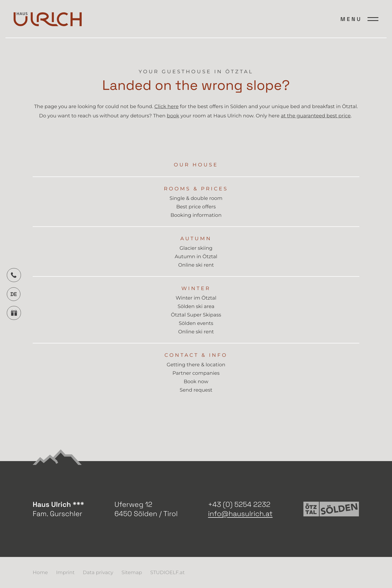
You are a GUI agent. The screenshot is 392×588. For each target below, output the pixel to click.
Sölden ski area (196, 307)
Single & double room (196, 198)
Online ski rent (196, 265)
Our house (196, 165)
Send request (196, 390)
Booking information (196, 215)
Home (40, 572)
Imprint (65, 572)
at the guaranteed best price (316, 116)
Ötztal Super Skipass (196, 315)
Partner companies (196, 373)
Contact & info (196, 355)
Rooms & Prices (196, 189)
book (173, 116)
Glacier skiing (196, 248)
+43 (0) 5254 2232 (239, 504)
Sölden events (196, 323)
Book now (196, 382)
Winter (196, 288)
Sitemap (132, 572)
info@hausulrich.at (240, 514)
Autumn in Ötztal (196, 257)
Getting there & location (196, 365)
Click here (166, 106)
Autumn (196, 239)
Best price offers (196, 207)
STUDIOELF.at (167, 572)
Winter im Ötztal (196, 298)
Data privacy (98, 572)
